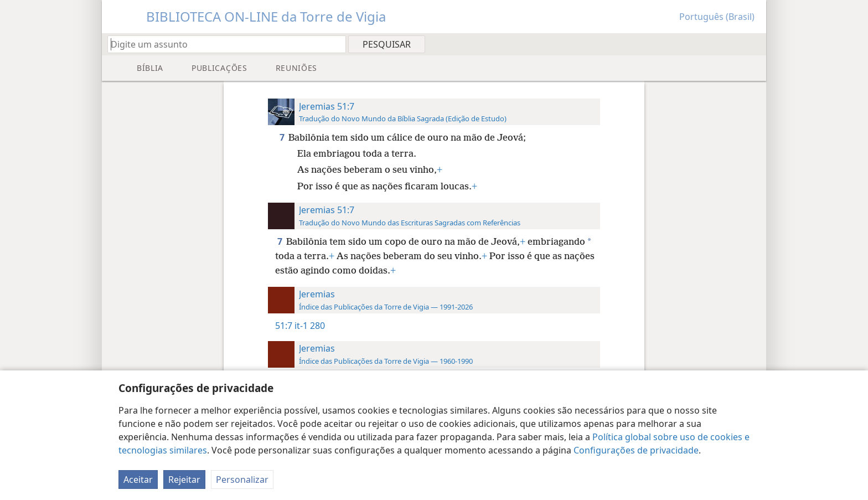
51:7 (284, 326)
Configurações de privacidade (636, 450)
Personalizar (242, 480)
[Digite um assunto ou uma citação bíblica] (221, 44)
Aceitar (138, 480)
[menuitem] (754, 44)
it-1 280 (310, 326)
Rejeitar (184, 480)
